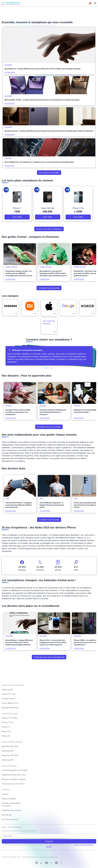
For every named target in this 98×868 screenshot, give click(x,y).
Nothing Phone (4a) (10, 708)
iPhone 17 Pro (8, 722)
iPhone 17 (6, 727)
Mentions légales (9, 799)
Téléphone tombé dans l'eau (14, 775)
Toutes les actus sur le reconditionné (49, 657)
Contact (5, 794)
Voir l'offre (17, 217)
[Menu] (95, 3)
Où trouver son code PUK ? (13, 784)
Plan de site (7, 815)
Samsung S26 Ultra (10, 746)
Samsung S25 (8, 760)
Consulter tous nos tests (49, 520)
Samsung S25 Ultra (10, 755)
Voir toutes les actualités (49, 173)
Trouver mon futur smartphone (49, 229)
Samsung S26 (8, 751)
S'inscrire (49, 841)
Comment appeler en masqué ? (15, 770)
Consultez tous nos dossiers (49, 427)
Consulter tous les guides (49, 288)
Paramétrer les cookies (12, 810)
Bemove (54, 857)
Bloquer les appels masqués (14, 779)
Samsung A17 (7, 690)
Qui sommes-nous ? (10, 819)
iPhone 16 (6, 736)
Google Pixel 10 (8, 699)
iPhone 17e (6, 731)
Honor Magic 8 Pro (10, 703)
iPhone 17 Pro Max (10, 718)
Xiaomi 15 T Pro (9, 694)
